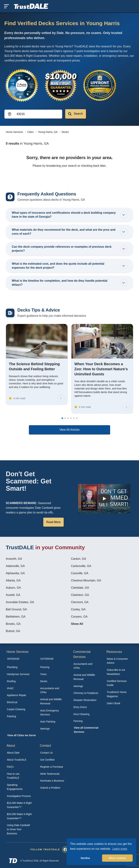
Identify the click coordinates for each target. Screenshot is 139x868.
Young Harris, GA (48, 132)
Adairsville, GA (15, 566)
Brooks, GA (13, 624)
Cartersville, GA (81, 566)
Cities (31, 132)
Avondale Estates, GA (20, 602)
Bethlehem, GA (16, 617)
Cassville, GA (80, 573)
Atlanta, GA (13, 580)
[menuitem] (20, 667)
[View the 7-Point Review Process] (22, 85)
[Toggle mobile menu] (7, 6)
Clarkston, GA (80, 595)
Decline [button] (85, 858)
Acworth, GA (14, 559)
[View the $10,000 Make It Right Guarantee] (61, 85)
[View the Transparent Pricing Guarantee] (100, 85)
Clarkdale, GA (80, 588)
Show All (77, 624)
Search (76, 114)
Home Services (15, 132)
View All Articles (69, 430)
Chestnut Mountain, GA (86, 580)
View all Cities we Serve (22, 735)
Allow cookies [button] (117, 858)
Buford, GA (13, 631)
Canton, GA (79, 559)
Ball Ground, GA (16, 609)
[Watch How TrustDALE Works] (104, 499)
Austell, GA (13, 595)
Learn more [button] (120, 849)
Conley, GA (78, 609)
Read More (53, 522)
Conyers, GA (79, 617)
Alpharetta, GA (15, 573)
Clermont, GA (80, 602)
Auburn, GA (13, 588)
